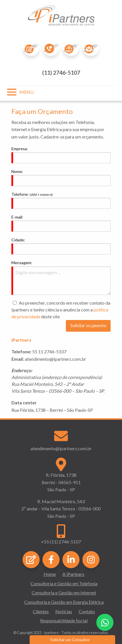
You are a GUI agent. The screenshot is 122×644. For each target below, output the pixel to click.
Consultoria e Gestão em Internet (64, 593)
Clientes (41, 611)
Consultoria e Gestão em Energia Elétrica (64, 602)
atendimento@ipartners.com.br (61, 448)
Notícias (64, 611)
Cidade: (18, 240)
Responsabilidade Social (64, 620)
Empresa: (20, 149)
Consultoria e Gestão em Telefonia (64, 583)
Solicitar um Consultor (70, 640)
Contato (87, 611)
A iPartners (73, 574)
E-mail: (17, 217)
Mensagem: (22, 263)
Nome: (17, 171)
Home (50, 574)
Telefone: (32, 194)
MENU (27, 92)
